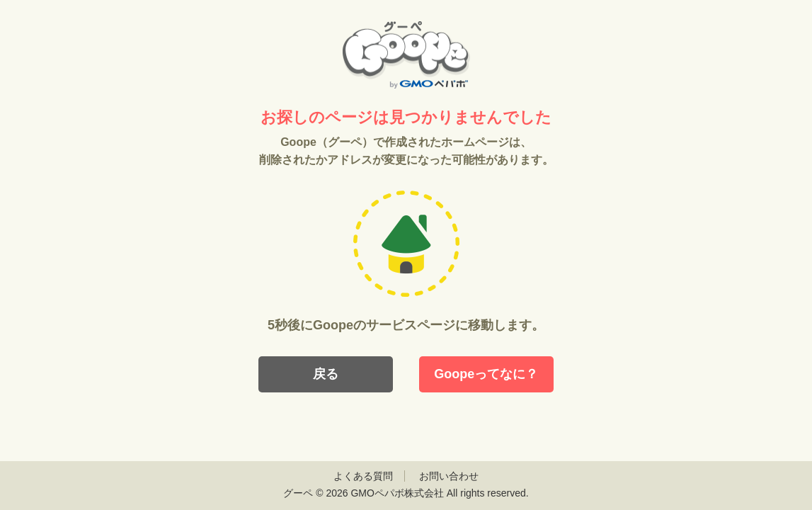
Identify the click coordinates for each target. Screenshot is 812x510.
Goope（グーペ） (406, 55)
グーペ (298, 493)
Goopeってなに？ (486, 374)
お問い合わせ (449, 476)
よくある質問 (363, 476)
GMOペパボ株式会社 (397, 493)
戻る (326, 374)
